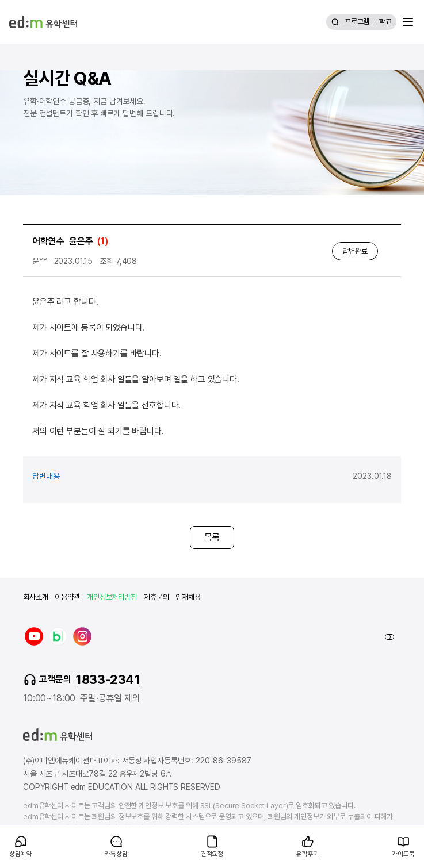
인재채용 (188, 597)
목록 (212, 537)
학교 (385, 22)
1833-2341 (108, 679)
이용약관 (67, 597)
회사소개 (35, 597)
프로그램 (357, 22)
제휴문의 (156, 597)
